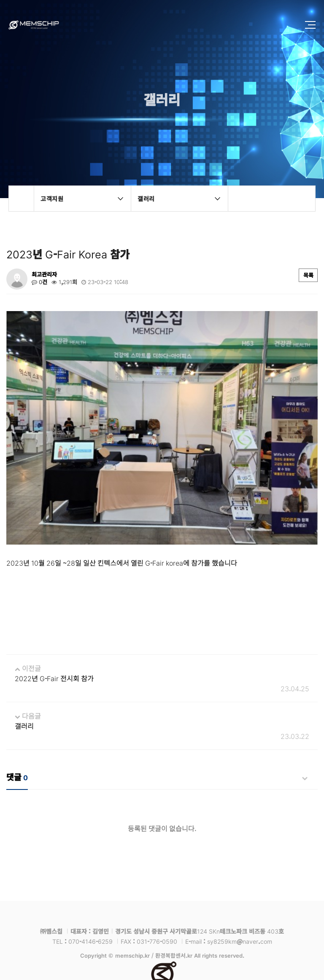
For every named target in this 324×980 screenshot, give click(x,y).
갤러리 (24, 682)
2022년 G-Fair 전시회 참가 (54, 634)
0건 (39, 282)
